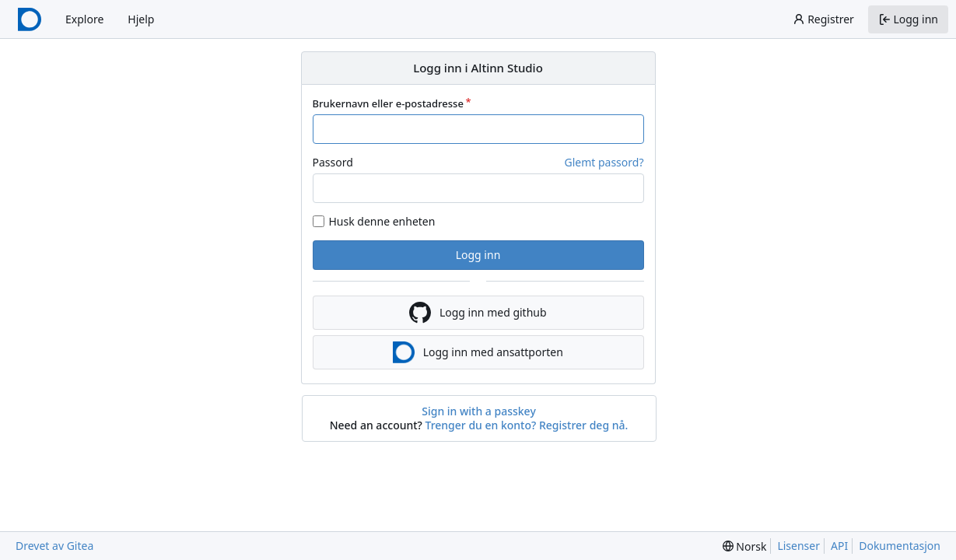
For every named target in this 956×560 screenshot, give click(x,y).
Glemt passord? (604, 162)
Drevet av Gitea (54, 546)
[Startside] (30, 19)
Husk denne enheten (382, 221)
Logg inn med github (478, 313)
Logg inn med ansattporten (478, 352)
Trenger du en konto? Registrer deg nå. (527, 425)
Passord (333, 162)
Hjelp (141, 19)
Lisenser (798, 546)
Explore (84, 19)
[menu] (745, 546)
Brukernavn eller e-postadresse (388, 103)
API (839, 546)
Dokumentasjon (900, 546)
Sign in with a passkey (479, 411)
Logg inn (478, 255)
